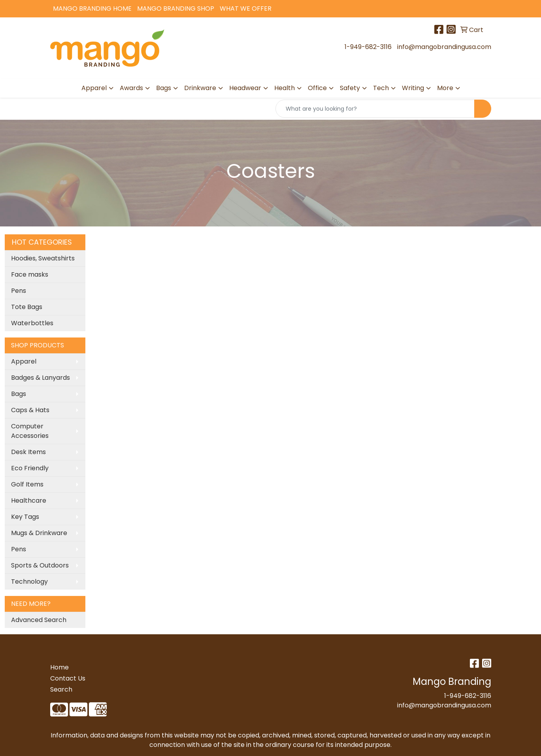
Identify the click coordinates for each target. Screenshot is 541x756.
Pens (19, 291)
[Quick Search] (375, 109)
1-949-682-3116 (368, 47)
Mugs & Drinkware (39, 533)
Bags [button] (164, 88)
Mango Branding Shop (176, 8)
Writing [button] (413, 88)
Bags (19, 394)
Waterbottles (32, 323)
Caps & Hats (30, 410)
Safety (350, 88)
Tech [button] (381, 88)
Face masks (30, 274)
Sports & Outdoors (40, 565)
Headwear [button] (245, 88)
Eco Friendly (30, 468)
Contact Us (68, 678)
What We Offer (246, 8)
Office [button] (317, 88)
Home (59, 667)
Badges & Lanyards (41, 378)
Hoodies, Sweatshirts (43, 258)
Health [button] (285, 88)
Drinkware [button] (200, 88)
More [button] (445, 88)
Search (61, 689)
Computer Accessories (30, 431)
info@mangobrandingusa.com (444, 47)
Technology (29, 582)
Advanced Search (39, 620)
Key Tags (25, 517)
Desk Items (28, 452)
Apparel (24, 361)
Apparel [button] (94, 88)
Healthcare (29, 501)
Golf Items (27, 484)
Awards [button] (131, 88)
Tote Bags (27, 307)
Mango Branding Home (92, 8)
